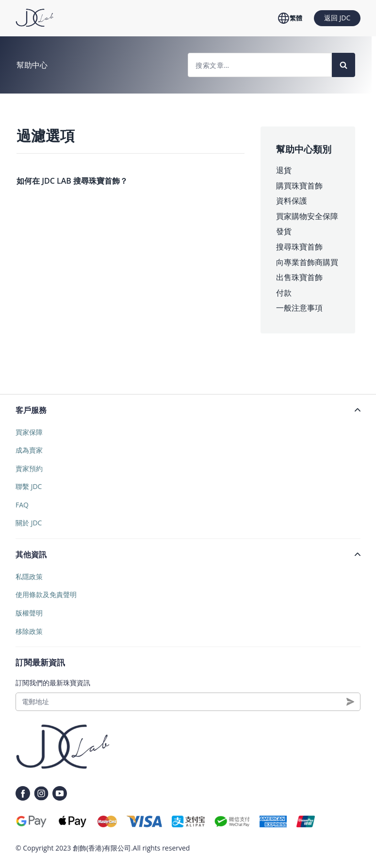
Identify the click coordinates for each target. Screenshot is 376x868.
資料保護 (292, 201)
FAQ (22, 505)
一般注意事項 (299, 308)
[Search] (343, 65)
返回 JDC (337, 18)
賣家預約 (29, 468)
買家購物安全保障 (307, 216)
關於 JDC (29, 523)
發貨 (284, 231)
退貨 (284, 170)
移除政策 (29, 631)
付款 (284, 293)
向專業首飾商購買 (307, 262)
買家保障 (29, 432)
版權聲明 (29, 613)
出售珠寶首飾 (299, 277)
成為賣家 (29, 450)
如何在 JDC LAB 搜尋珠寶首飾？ (72, 181)
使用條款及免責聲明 (46, 594)
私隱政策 (29, 576)
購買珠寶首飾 (299, 186)
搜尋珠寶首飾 (299, 247)
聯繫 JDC (29, 486)
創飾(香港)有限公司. (103, 848)
